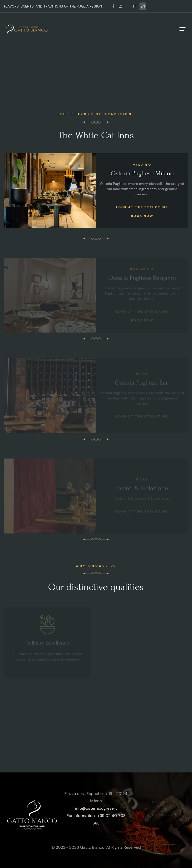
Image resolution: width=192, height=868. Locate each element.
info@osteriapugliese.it (96, 808)
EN (143, 6)
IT (135, 6)
